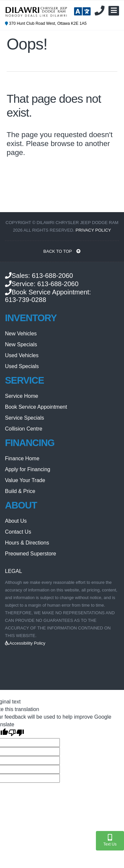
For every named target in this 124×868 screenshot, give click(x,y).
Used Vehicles (22, 355)
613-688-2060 (52, 276)
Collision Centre (24, 429)
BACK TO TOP (62, 251)
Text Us (110, 840)
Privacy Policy (93, 230)
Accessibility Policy (25, 643)
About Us (16, 521)
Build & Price (20, 491)
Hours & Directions (27, 543)
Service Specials (24, 418)
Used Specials (22, 366)
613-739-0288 (26, 300)
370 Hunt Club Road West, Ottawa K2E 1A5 (46, 23)
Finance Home (22, 458)
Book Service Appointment (36, 407)
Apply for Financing (28, 469)
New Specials (21, 344)
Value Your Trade (25, 480)
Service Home (21, 396)
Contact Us (18, 532)
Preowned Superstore (31, 554)
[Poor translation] (16, 733)
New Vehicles (21, 334)
